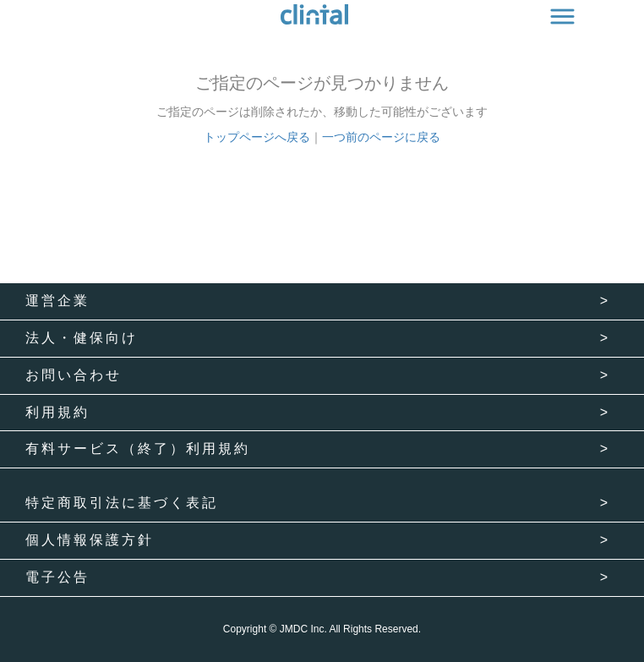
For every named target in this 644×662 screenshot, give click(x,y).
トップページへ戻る (257, 137)
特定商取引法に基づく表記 (122, 503)
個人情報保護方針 (90, 540)
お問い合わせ (74, 375)
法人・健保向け (82, 338)
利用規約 (57, 412)
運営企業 (57, 301)
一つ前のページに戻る (381, 137)
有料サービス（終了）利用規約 (138, 449)
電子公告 (57, 577)
